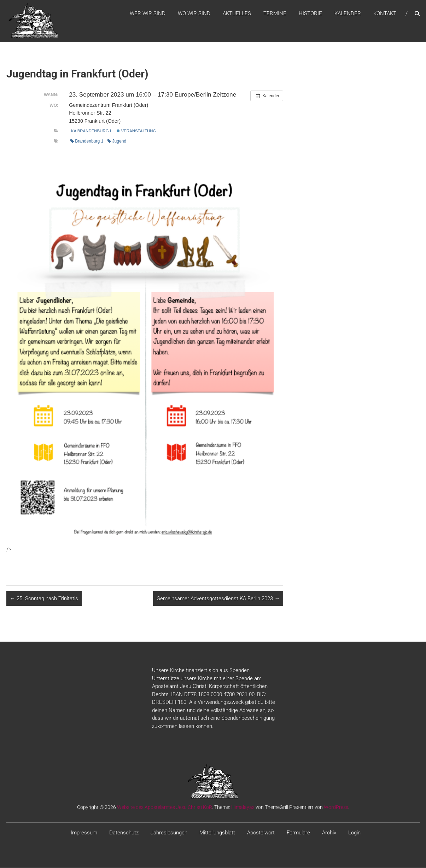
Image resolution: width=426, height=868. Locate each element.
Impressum (84, 833)
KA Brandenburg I (91, 131)
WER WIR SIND (148, 14)
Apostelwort (261, 833)
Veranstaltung (136, 131)
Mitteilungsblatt (217, 833)
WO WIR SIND (194, 14)
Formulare (298, 833)
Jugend (117, 142)
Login (354, 833)
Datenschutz (124, 833)
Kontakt (385, 14)
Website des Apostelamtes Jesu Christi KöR (165, 808)
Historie (310, 14)
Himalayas (243, 808)
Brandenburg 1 (87, 142)
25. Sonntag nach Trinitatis (44, 599)
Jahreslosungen (169, 833)
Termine (275, 14)
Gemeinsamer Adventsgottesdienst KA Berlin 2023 (218, 599)
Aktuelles (237, 14)
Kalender (348, 14)
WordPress (336, 808)
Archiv (329, 833)
